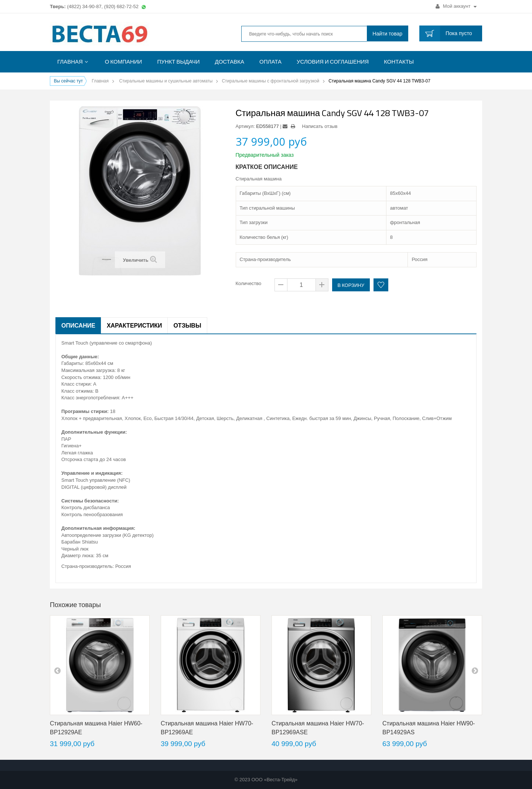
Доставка (230, 62)
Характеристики (134, 325)
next (475, 670)
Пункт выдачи (178, 62)
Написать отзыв (320, 126)
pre (57, 670)
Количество (249, 283)
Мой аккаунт (456, 6)
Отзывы (187, 325)
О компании (124, 62)
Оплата (270, 62)
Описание (78, 325)
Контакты (399, 62)
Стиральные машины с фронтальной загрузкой (270, 81)
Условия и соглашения (333, 62)
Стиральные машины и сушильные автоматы (166, 81)
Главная (70, 62)
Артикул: (245, 126)
